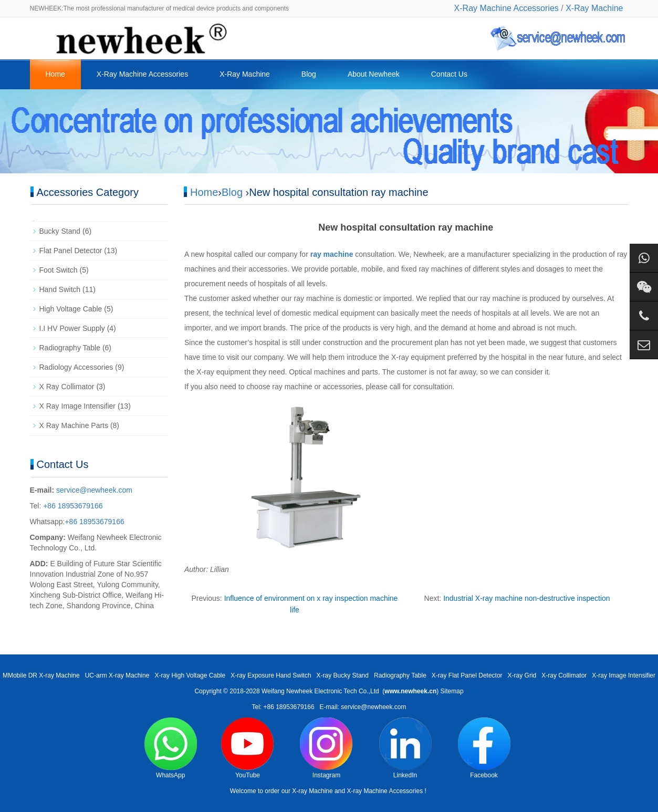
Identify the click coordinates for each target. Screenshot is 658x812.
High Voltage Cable (71, 309)
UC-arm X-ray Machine (117, 675)
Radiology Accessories (76, 367)
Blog (309, 74)
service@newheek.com (94, 490)
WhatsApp (171, 748)
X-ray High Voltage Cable (190, 675)
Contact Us (449, 74)
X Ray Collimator (67, 387)
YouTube (247, 748)
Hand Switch (60, 289)
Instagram (326, 748)
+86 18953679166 (72, 506)
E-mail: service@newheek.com (363, 707)
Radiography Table (70, 348)
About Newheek (374, 74)
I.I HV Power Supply (72, 328)
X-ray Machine (312, 791)
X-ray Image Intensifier (624, 675)
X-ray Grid (522, 675)
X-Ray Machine (594, 8)
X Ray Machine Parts (74, 425)
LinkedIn (405, 748)
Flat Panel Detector (71, 251)
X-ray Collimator (564, 675)
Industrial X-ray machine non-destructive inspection (527, 598)
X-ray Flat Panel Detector (467, 675)
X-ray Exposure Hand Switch (271, 675)
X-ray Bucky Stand (343, 675)
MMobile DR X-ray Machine (41, 675)
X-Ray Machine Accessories (506, 8)
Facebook (484, 748)
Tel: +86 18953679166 (283, 707)
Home (55, 74)
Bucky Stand (60, 231)
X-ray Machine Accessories (385, 791)
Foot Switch (59, 270)
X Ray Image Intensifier (78, 406)
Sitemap (452, 691)
